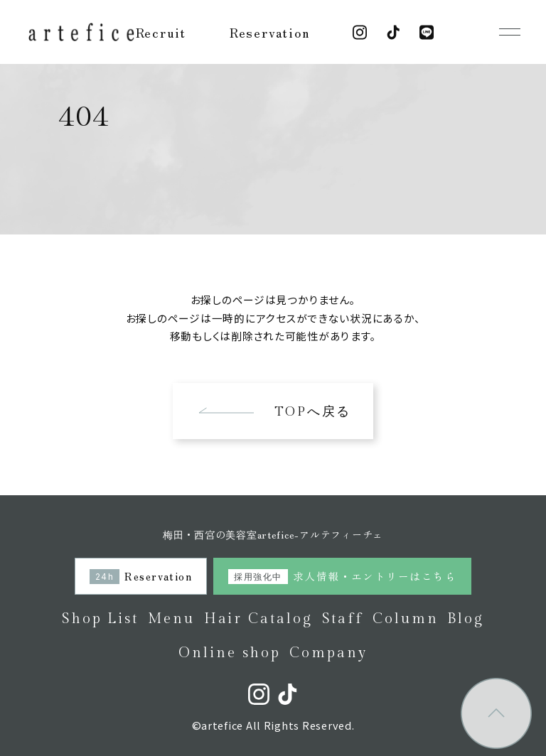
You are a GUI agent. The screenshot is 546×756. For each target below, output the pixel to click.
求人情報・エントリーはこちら (342, 576)
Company (328, 653)
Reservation (270, 32)
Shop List (100, 619)
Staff (343, 619)
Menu (171, 619)
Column (406, 619)
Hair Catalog (258, 619)
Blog (466, 619)
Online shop (229, 653)
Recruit (161, 32)
